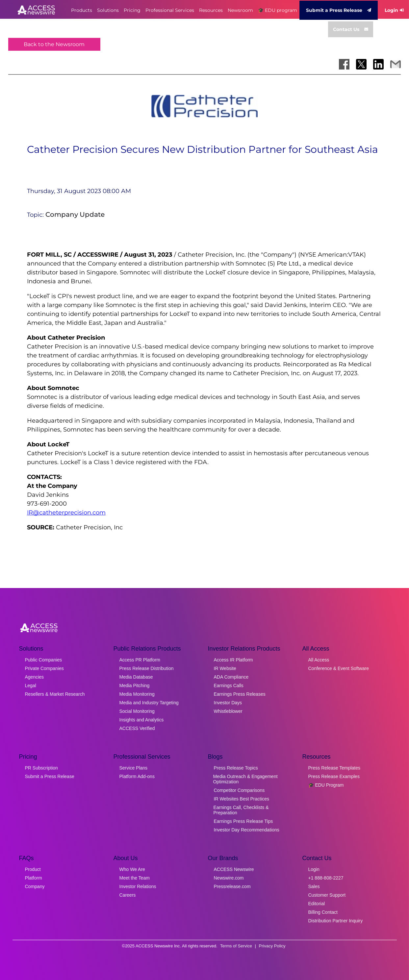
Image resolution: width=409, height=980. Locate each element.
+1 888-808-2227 (326, 878)
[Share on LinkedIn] (378, 64)
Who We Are (132, 869)
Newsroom (240, 10)
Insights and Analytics (142, 720)
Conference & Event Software (339, 668)
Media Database (136, 677)
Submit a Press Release (339, 10)
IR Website (225, 668)
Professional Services (170, 10)
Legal (31, 686)
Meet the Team (135, 878)
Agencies (35, 677)
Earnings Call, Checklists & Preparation (241, 810)
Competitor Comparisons (239, 790)
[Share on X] (361, 64)
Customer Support (327, 895)
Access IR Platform (233, 660)
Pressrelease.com (232, 886)
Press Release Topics (236, 768)
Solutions (108, 10)
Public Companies (44, 660)
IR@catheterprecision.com (66, 513)
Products (82, 10)
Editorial (317, 904)
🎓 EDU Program (326, 785)
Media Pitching (135, 686)
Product (33, 869)
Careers (128, 895)
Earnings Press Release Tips (243, 821)
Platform (34, 878)
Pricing (132, 10)
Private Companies (44, 668)
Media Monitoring (137, 694)
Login (314, 869)
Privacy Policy (272, 946)
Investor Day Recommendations (247, 830)
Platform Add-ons (137, 776)
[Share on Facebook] (344, 64)
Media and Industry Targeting (149, 703)
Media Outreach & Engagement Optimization (245, 779)
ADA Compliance (231, 677)
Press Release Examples (334, 776)
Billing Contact (323, 912)
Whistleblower (228, 711)
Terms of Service (236, 946)
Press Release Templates (334, 768)
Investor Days (228, 703)
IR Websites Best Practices (242, 799)
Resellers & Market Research (55, 694)
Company (35, 886)
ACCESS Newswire (234, 869)
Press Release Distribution (147, 668)
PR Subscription (41, 768)
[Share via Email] (396, 64)
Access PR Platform (140, 660)
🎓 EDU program (278, 10)
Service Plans (134, 768)
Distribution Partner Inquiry (336, 921)
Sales (314, 886)
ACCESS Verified (137, 728)
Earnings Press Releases (240, 694)
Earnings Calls (229, 686)
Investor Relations (138, 886)
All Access (319, 660)
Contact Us (351, 29)
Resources (211, 10)
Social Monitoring (137, 711)
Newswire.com (229, 878)
